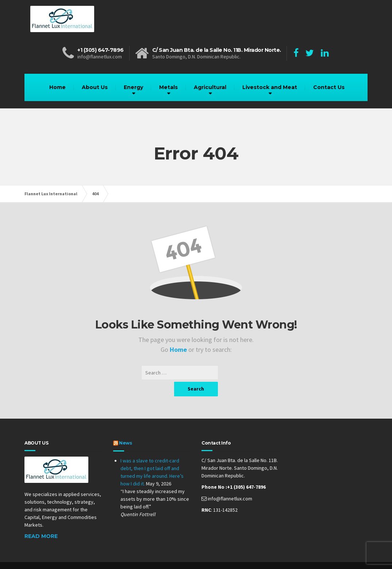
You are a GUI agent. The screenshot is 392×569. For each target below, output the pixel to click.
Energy (133, 87)
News (125, 428)
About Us (95, 87)
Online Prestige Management (202, 558)
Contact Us (329, 87)
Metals (168, 87)
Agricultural (210, 87)
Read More (41, 522)
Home (57, 87)
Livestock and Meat (270, 87)
